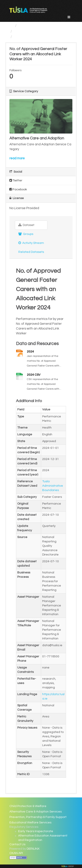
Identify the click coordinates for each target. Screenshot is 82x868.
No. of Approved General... (37, 37)
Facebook (18, 189)
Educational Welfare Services (30, 823)
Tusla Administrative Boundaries (53, 486)
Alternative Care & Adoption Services (36, 812)
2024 (30, 352)
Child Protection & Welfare (28, 806)
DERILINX (33, 849)
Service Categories (36, 26)
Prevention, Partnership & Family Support (38, 817)
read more (17, 158)
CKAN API (16, 853)
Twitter (16, 180)
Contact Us (17, 844)
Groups (26, 234)
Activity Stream (31, 243)
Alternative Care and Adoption (41, 31)
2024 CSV (34, 375)
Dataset (26, 225)
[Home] (11, 26)
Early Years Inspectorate (36, 831)
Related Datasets (31, 252)
